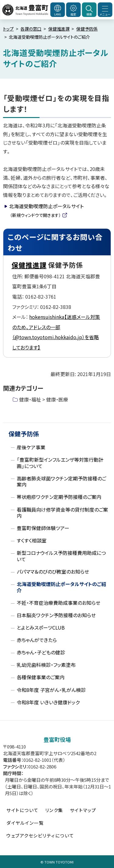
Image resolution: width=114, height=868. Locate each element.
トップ (8, 29)
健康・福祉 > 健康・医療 (44, 399)
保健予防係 (87, 29)
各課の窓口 (31, 29)
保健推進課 (59, 29)
